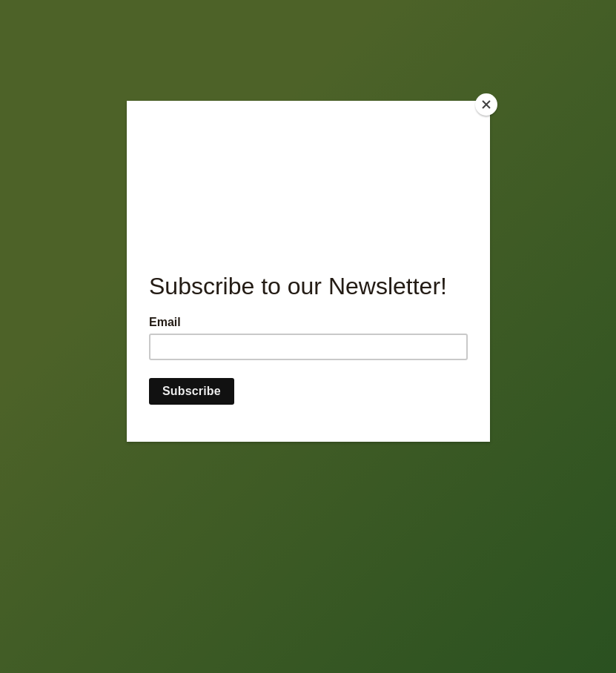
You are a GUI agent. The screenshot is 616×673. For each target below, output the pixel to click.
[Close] (486, 105)
